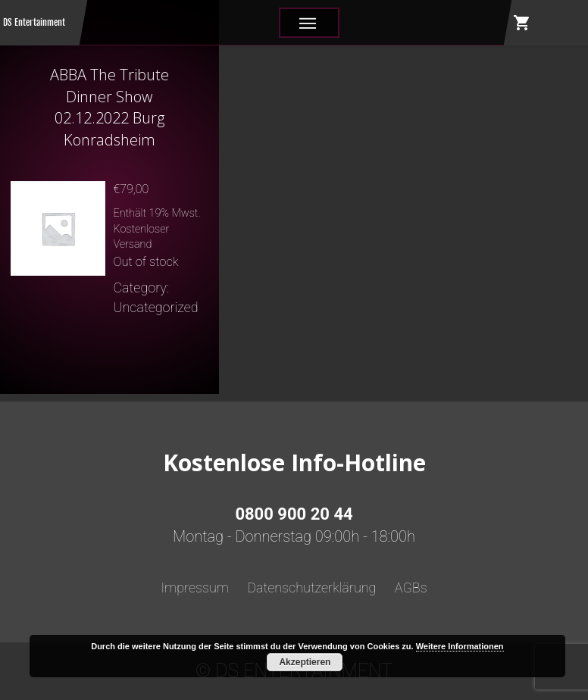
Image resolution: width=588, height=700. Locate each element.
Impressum (195, 587)
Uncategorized (155, 307)
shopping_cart (522, 23)
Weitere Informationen (460, 646)
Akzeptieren (305, 662)
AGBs (411, 587)
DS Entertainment (34, 22)
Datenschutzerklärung (311, 587)
